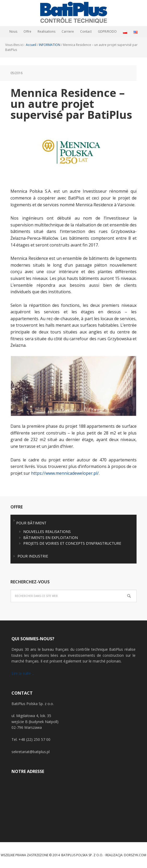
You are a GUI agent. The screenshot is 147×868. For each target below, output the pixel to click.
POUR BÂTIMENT (31, 523)
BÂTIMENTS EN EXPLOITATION (51, 538)
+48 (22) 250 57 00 (34, 739)
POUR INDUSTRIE (33, 556)
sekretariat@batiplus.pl (31, 752)
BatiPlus (74, 13)
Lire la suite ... (23, 673)
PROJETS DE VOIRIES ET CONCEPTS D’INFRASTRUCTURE (72, 543)
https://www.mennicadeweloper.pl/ (65, 473)
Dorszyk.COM (135, 855)
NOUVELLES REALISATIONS (47, 532)
